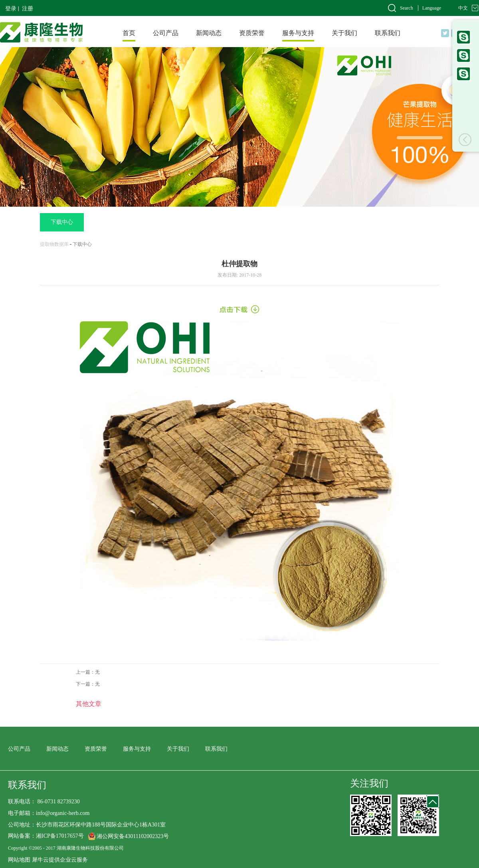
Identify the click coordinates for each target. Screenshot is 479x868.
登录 (11, 9)
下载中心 (82, 244)
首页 (129, 33)
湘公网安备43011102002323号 (133, 836)
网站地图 (19, 860)
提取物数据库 (54, 244)
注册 (28, 9)
